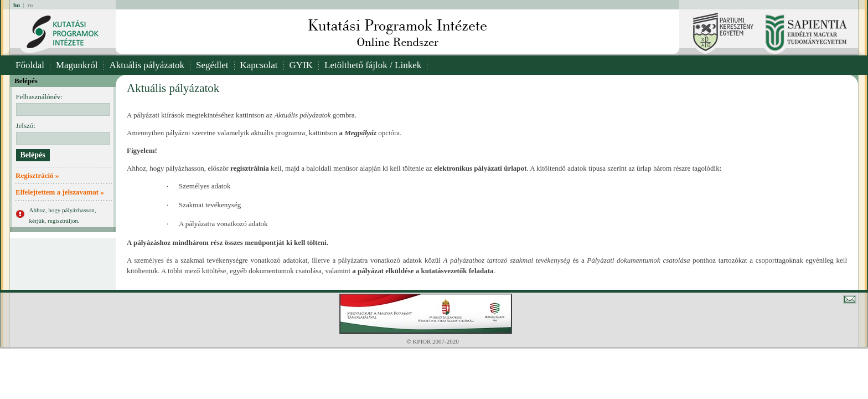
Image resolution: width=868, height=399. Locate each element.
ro (30, 5)
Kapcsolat (259, 65)
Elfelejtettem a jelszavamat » (60, 192)
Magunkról (77, 65)
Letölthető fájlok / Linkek (373, 65)
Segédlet (212, 65)
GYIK (301, 65)
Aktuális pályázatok (147, 65)
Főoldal (30, 65)
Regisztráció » (37, 175)
